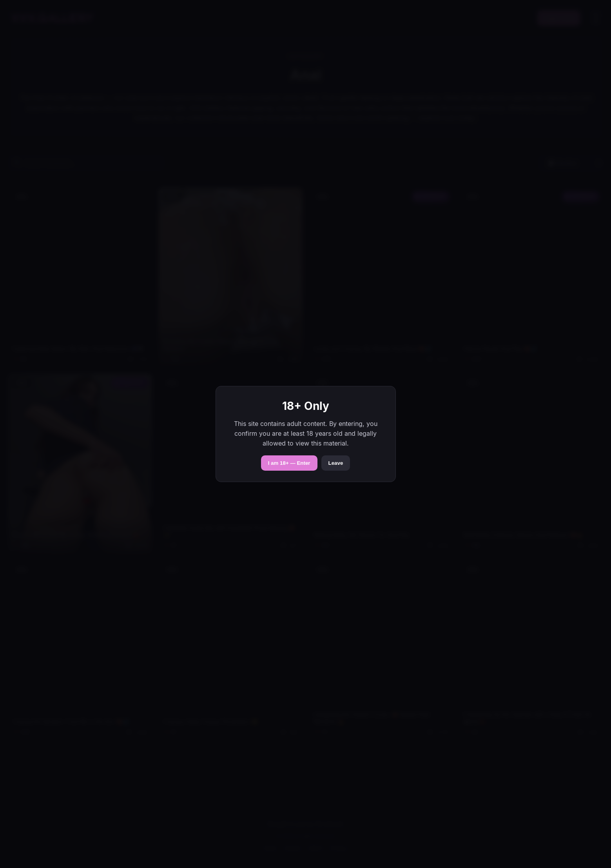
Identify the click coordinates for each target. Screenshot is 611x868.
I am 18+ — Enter (289, 463)
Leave (336, 463)
